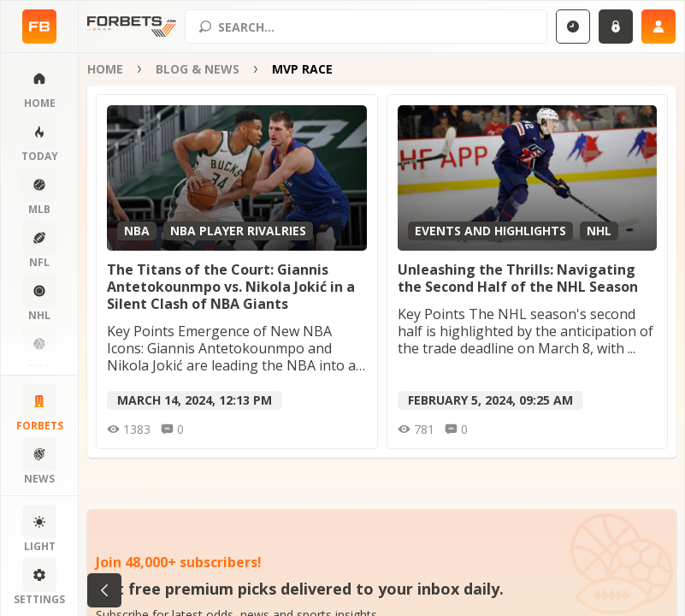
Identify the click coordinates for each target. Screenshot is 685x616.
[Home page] (39, 27)
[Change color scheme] (39, 530)
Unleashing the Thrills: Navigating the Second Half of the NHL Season (518, 278)
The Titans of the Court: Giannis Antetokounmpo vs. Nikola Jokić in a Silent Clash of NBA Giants (231, 287)
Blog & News (198, 69)
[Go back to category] (104, 590)
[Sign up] (658, 27)
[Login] (616, 27)
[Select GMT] (573, 27)
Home (105, 69)
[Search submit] (205, 27)
